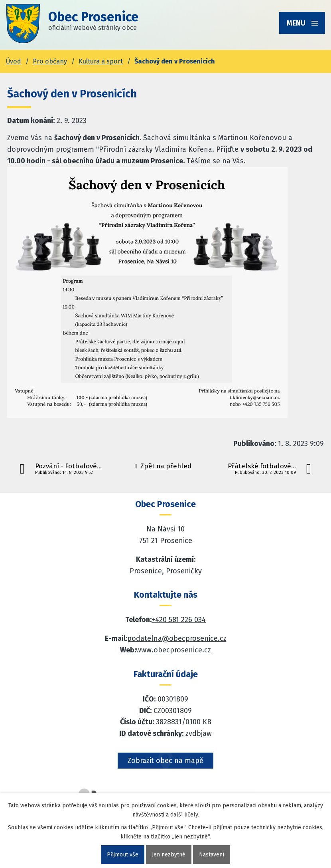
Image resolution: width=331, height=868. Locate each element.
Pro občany (50, 61)
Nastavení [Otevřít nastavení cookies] (212, 855)
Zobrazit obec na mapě (165, 761)
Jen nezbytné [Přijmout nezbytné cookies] (169, 855)
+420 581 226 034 (179, 620)
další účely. (185, 815)
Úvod (14, 61)
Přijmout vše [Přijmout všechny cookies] (123, 855)
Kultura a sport (101, 61)
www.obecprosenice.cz (173, 650)
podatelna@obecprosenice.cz (177, 638)
